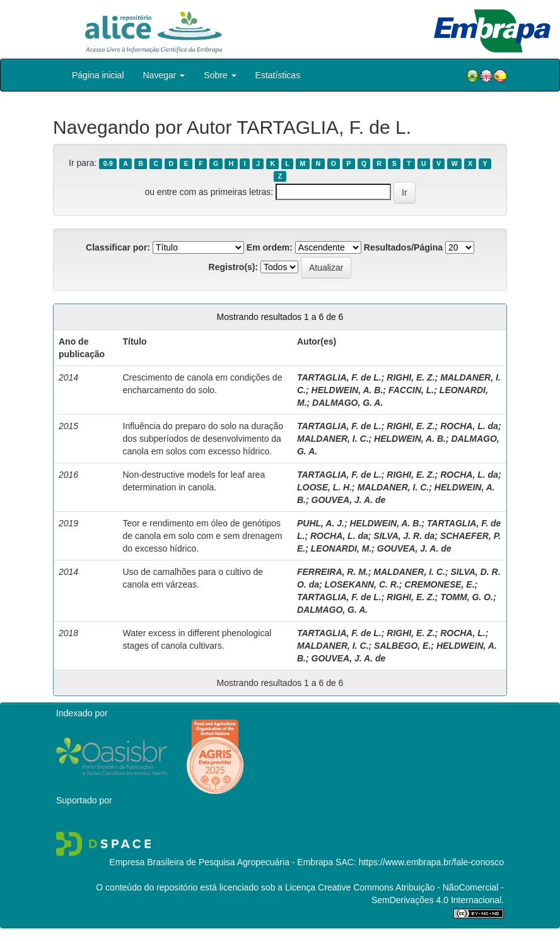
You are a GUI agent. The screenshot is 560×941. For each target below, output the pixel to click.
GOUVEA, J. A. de (349, 500)
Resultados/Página (403, 247)
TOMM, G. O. (467, 597)
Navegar (164, 75)
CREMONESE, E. (439, 584)
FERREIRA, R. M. (333, 572)
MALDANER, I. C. (333, 439)
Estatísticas (278, 75)
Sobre (220, 75)
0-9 (108, 163)
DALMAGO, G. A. (347, 403)
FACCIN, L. (411, 390)
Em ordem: (270, 247)
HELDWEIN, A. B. (347, 390)
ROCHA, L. (463, 633)
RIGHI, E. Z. (411, 377)
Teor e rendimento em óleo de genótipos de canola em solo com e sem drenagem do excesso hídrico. (203, 536)
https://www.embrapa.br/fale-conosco (431, 862)
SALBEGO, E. (402, 646)
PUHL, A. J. (321, 523)
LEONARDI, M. (341, 548)
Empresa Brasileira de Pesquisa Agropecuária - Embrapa (221, 862)
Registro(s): (234, 267)
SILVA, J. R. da (404, 536)
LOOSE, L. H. (324, 487)
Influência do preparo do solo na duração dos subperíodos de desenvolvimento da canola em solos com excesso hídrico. (203, 439)
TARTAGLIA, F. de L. (339, 377)
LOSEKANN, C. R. (362, 584)
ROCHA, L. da (469, 426)
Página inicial (98, 75)
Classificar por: (118, 247)
